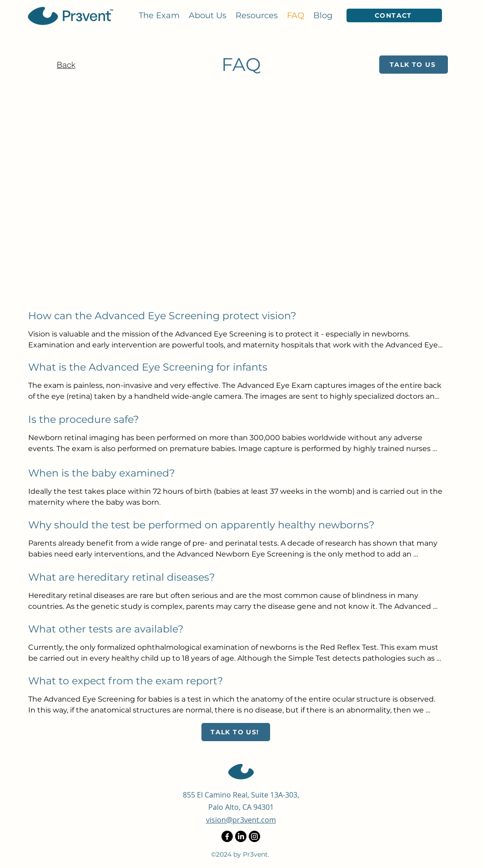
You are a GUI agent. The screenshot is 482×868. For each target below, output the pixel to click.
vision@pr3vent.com (241, 820)
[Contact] (394, 15)
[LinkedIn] (241, 836)
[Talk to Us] (414, 65)
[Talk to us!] (236, 732)
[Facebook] (227, 836)
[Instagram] (254, 836)
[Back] (66, 65)
